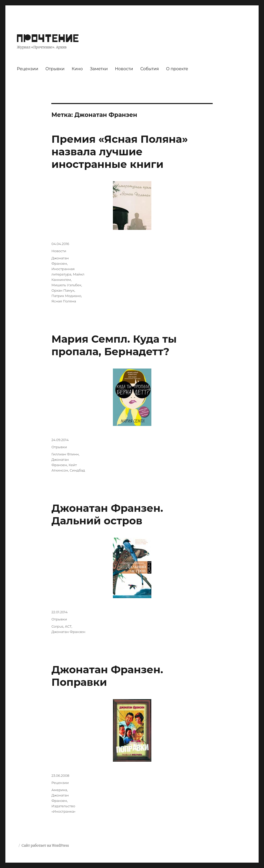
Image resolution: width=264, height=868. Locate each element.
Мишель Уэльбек (66, 285)
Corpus (57, 626)
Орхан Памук (63, 290)
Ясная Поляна (64, 301)
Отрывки (55, 69)
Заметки (99, 69)
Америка (59, 790)
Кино (77, 69)
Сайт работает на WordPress (45, 846)
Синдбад (77, 470)
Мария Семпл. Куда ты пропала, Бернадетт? (114, 345)
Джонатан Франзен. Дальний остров (107, 514)
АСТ (68, 626)
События (150, 69)
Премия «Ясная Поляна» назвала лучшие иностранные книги (120, 152)
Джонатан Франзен (68, 632)
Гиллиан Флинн (65, 454)
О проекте (177, 69)
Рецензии (28, 69)
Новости (124, 69)
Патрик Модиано (66, 296)
